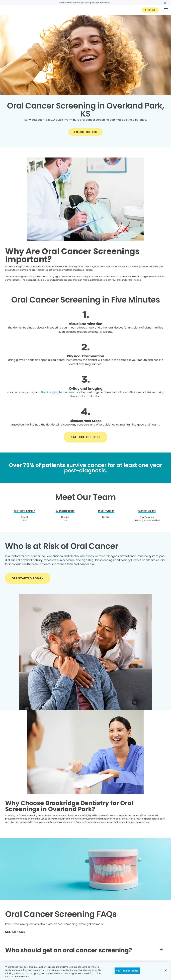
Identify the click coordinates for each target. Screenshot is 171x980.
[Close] (166, 970)
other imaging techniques (57, 392)
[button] (166, 10)
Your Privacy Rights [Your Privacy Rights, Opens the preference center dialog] (127, 971)
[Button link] (150, 10)
